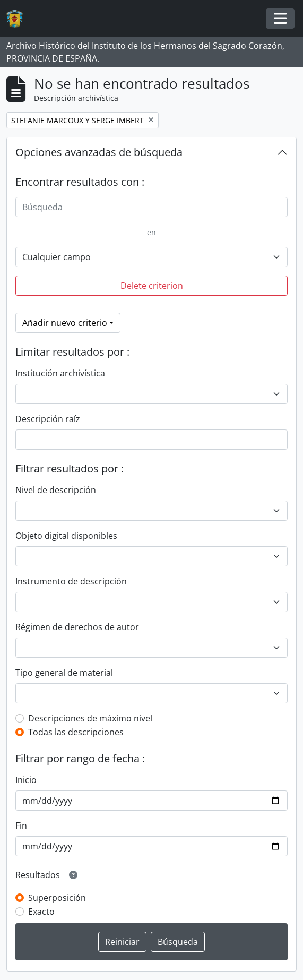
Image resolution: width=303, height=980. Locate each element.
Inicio (26, 780)
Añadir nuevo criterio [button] (65, 323)
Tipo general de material (64, 673)
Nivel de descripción (56, 490)
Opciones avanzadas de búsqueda (99, 152)
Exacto (41, 912)
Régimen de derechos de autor (77, 627)
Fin (21, 826)
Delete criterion (152, 286)
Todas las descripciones (76, 732)
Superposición (57, 898)
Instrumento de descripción (71, 581)
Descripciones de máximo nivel (90, 718)
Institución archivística (60, 373)
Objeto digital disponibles (66, 536)
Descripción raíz (48, 419)
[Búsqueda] (151, 207)
